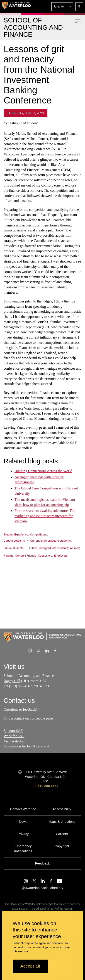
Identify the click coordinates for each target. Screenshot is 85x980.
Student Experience (16, 534)
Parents (8, 556)
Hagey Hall (12, 681)
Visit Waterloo (14, 741)
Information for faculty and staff (27, 746)
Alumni (74, 548)
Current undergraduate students (51, 541)
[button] (62, 7)
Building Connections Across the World (43, 471)
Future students (14, 548)
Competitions (39, 534)
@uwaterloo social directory (42, 888)
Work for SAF (14, 736)
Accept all (30, 966)
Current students (14, 541)
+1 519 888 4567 (46, 786)
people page (44, 718)
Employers (61, 556)
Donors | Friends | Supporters (34, 556)
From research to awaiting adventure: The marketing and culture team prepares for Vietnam (45, 516)
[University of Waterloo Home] (16, 6)
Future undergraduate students (49, 548)
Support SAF (13, 731)
